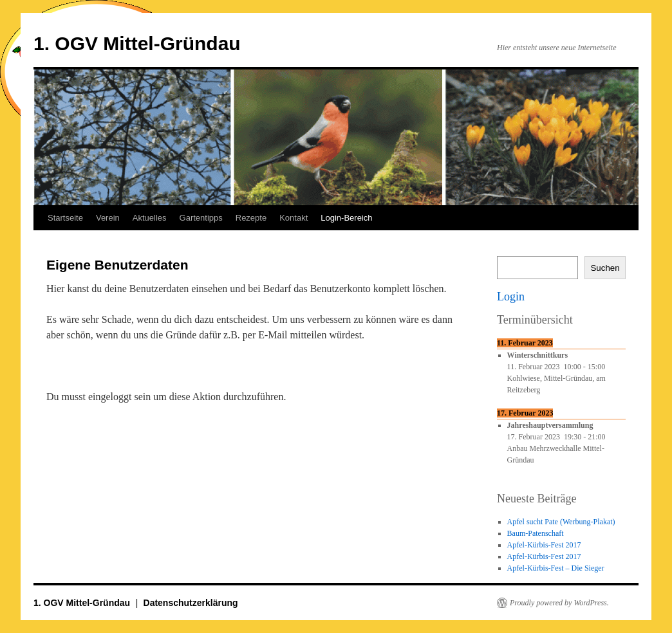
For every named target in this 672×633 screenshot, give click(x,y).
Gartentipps (201, 218)
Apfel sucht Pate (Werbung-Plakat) (561, 522)
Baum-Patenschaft (536, 533)
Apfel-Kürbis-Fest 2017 (544, 545)
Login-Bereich (346, 218)
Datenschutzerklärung (191, 603)
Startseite (65, 218)
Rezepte (251, 218)
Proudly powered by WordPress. (559, 603)
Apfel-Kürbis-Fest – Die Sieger (556, 568)
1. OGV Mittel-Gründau (137, 43)
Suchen (605, 268)
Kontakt (294, 218)
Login (511, 297)
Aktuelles (150, 218)
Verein (108, 218)
